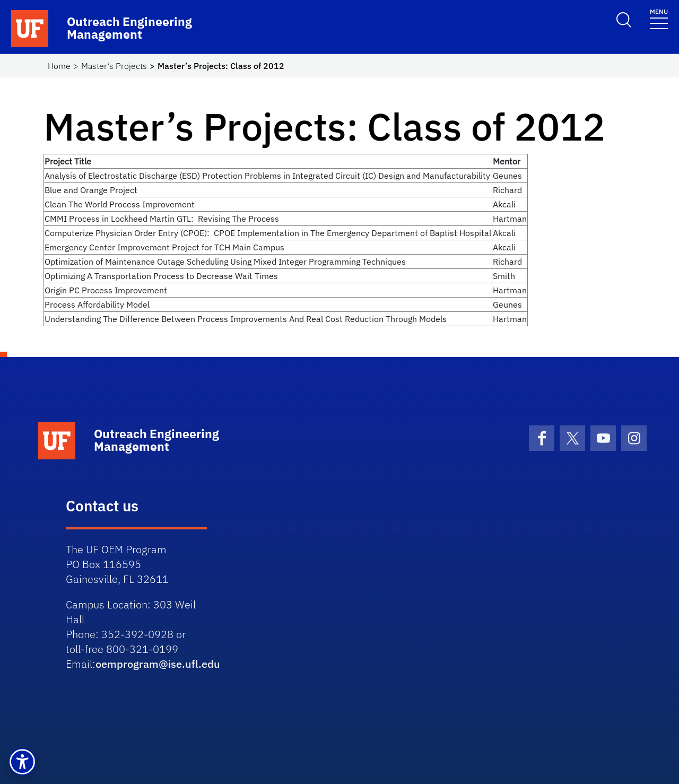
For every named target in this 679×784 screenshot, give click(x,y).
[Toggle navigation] (659, 18)
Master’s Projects (114, 66)
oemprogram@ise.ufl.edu (158, 664)
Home (59, 66)
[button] (22, 762)
